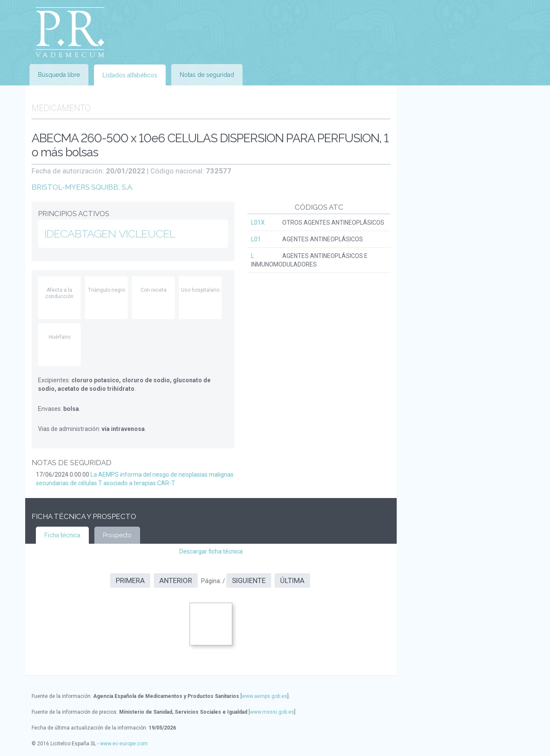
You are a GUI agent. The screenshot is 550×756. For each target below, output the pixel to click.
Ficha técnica (62, 535)
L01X (258, 223)
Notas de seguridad (207, 75)
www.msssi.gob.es (272, 712)
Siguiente (249, 580)
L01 (256, 239)
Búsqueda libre (59, 75)
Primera (130, 580)
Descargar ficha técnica (211, 551)
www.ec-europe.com (124, 744)
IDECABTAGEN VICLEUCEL (110, 234)
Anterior (176, 580)
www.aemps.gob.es (265, 696)
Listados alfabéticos (130, 75)
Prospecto (117, 535)
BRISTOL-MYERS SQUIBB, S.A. (82, 187)
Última (292, 580)
